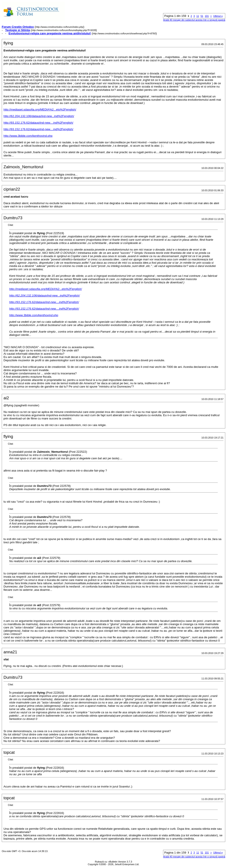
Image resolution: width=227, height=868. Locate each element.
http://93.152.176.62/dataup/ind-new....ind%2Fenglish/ (38, 123)
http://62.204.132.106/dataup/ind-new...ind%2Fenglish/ (39, 116)
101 (207, 16)
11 (198, 16)
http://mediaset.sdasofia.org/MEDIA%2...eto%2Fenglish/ (40, 110)
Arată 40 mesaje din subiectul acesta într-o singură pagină (194, 20)
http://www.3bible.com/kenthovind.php (28, 136)
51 (202, 16)
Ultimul (218, 16)
